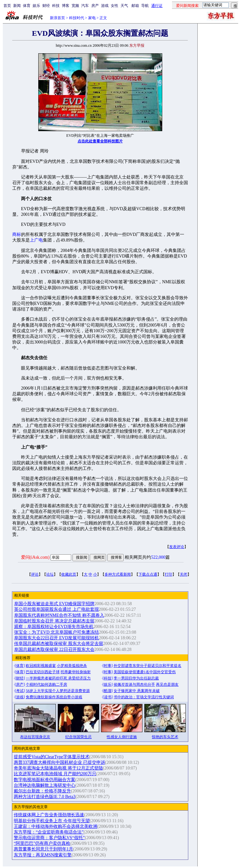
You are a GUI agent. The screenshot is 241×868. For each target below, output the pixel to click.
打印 (169, 574)
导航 (145, 6)
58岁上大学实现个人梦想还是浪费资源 (58, 691)
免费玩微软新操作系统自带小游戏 (54, 697)
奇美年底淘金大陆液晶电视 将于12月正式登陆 (58, 768)
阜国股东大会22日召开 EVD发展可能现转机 (56, 638)
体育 (27, 6)
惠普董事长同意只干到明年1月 (43, 849)
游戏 (105, 6)
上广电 (36, 240)
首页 (7, 6)
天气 (124, 6)
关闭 (184, 574)
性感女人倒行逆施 (122, 737)
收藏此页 (69, 574)
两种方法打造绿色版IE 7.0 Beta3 (45, 797)
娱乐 (36, 6)
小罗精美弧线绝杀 (72, 666)
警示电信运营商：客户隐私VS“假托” (49, 838)
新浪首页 (57, 18)
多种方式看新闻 (118, 574)
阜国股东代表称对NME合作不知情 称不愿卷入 (59, 615)
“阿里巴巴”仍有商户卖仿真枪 (42, 843)
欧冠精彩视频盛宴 (41, 666)
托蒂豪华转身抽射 (76, 672)
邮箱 (135, 6)
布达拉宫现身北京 (35, 737)
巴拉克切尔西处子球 (43, 672)
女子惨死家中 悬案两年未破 (137, 691)
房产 (95, 6)
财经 (46, 6)
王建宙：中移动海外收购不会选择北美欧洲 (56, 826)
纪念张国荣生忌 (78, 737)
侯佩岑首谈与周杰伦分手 (134, 684)
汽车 (85, 6)
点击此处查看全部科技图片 (100, 141)
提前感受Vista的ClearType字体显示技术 (52, 757)
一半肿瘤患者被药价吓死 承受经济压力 (58, 678)
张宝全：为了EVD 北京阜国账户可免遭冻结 (56, 632)
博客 (66, 6)
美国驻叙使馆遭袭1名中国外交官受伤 (145, 672)
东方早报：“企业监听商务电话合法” (49, 832)
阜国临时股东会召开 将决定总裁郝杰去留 (54, 621)
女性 (115, 6)
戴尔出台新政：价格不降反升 (42, 791)
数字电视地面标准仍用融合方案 (45, 780)
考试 (20, 691)
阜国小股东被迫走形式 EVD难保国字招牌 (54, 604)
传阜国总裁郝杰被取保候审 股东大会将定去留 (59, 644)
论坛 (50, 574)
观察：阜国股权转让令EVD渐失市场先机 (54, 627)
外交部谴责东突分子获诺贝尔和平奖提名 (147, 666)
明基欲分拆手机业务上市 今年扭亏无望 (52, 821)
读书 (108, 697)
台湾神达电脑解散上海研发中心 (45, 785)
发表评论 (177, 547)
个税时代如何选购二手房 (46, 684)
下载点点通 (148, 574)
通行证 (157, 6)
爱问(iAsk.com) (35, 557)
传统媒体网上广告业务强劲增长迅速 (49, 815)
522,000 (158, 557)
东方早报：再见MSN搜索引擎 (43, 855)
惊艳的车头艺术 (165, 737)
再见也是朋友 (167, 684)
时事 (108, 666)
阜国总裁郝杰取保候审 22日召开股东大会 (54, 650)
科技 (56, 6)
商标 (17, 234)
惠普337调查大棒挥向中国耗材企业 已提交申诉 (59, 762)
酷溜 (108, 691)
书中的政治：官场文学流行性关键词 (144, 697)
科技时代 (77, 18)
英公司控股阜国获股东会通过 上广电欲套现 (56, 609)
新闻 (17, 6)
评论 (35, 574)
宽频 (75, 6)
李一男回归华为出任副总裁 (136, 678)
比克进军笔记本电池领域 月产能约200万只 (55, 774)
